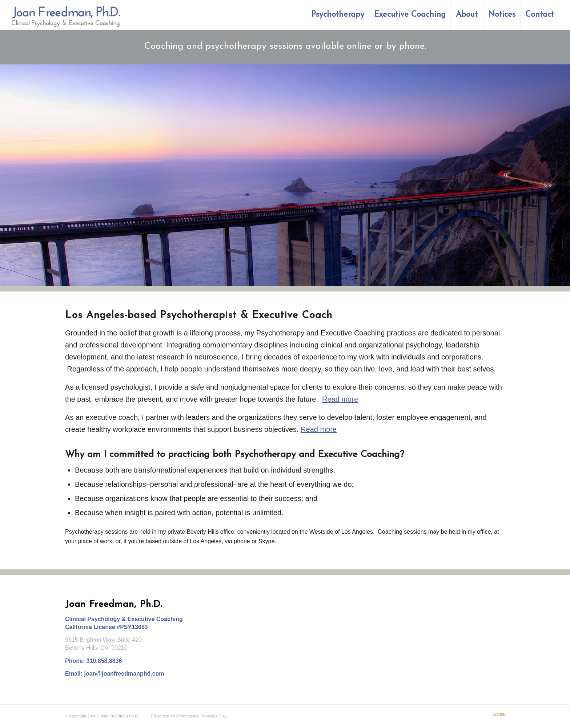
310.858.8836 (104, 661)
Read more (340, 399)
